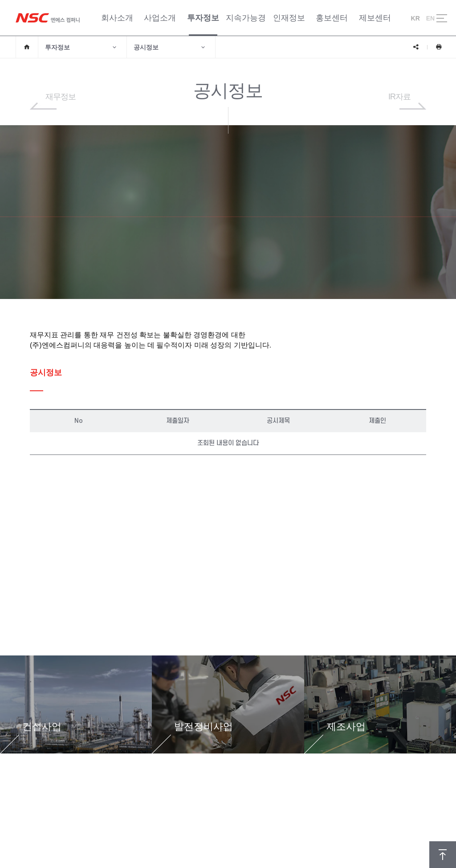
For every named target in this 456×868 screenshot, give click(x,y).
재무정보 (61, 97)
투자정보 (81, 47)
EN (430, 18)
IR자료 (399, 97)
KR (415, 18)
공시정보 (170, 47)
